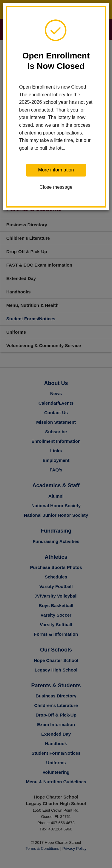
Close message (56, 187)
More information (56, 170)
